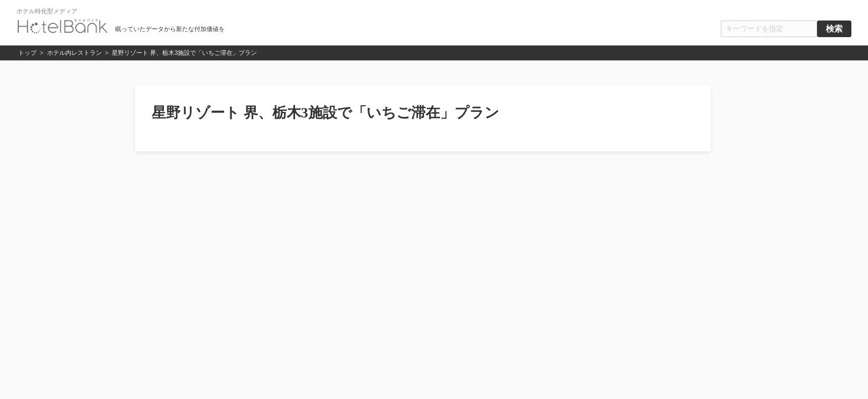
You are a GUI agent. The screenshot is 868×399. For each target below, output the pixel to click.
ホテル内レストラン (74, 53)
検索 (834, 29)
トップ (27, 53)
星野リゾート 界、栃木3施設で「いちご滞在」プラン (184, 53)
